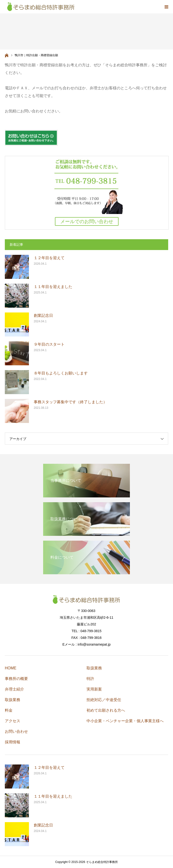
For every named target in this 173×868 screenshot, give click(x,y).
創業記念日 (43, 315)
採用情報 (13, 742)
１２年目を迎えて (49, 258)
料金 (9, 710)
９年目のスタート (49, 344)
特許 (90, 679)
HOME (11, 668)
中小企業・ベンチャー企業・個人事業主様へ (125, 721)
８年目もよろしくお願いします (61, 373)
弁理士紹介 (14, 689)
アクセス (13, 721)
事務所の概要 (16, 679)
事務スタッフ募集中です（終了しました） (70, 402)
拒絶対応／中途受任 (104, 700)
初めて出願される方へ (106, 710)
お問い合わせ (16, 731)
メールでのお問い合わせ (87, 221)
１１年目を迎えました (53, 287)
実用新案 (94, 689)
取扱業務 (13, 700)
